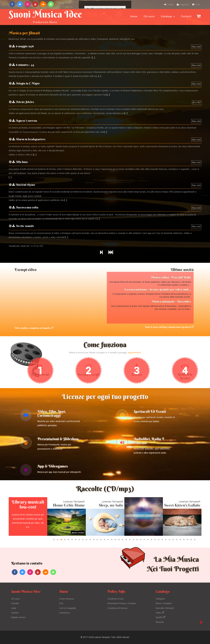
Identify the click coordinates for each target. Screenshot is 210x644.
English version (18, 617)
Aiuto (196, 5)
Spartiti (160, 617)
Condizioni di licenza (117, 608)
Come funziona (67, 599)
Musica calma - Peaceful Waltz (171, 277)
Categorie (160, 599)
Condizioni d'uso (116, 599)
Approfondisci (134, 353)
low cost (196, 47)
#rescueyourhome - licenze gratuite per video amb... (158, 289)
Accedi (169, 5)
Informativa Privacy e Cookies (122, 603)
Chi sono (149, 16)
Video (160, 613)
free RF (197, 102)
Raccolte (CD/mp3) (165, 608)
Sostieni (15, 613)
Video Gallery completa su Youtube (34, 328)
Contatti (186, 16)
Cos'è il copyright (68, 608)
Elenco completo (164, 603)
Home (134, 16)
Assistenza (64, 613)
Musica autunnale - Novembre (171, 301)
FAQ (61, 603)
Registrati (183, 5)
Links (14, 608)
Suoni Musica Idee (45, 16)
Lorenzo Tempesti (102, 637)
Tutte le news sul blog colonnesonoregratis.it (169, 327)
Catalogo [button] (168, 16)
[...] (93, 58)
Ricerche (160, 622)
